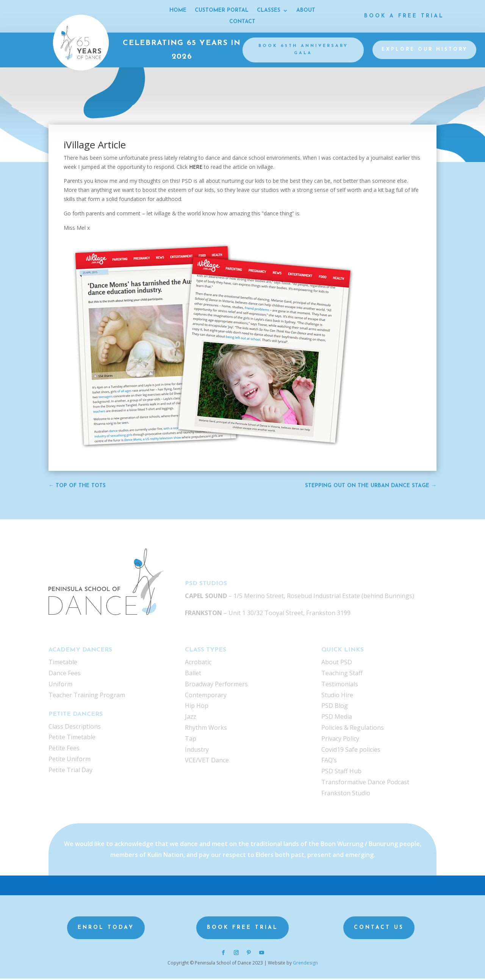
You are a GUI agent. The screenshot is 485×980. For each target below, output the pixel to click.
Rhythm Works (206, 729)
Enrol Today (106, 929)
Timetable (63, 664)
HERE (196, 168)
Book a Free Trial (404, 16)
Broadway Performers (216, 686)
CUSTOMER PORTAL (222, 11)
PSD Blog (335, 707)
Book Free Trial (242, 929)
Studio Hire (337, 696)
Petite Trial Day (70, 771)
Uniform (60, 686)
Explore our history (424, 51)
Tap (191, 740)
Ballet (193, 675)
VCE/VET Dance (207, 762)
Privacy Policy (340, 740)
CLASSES (269, 11)
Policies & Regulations (353, 729)
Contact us (379, 929)
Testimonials (340, 686)
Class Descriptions (75, 728)
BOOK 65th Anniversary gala (303, 50)
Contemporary (206, 696)
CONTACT (242, 22)
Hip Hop (197, 707)
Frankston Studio (346, 795)
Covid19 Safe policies (351, 751)
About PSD (337, 664)
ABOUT (306, 11)
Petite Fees (64, 749)
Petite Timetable (72, 739)
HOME (178, 11)
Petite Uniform (70, 760)
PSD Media (337, 718)
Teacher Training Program (87, 696)
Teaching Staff (342, 675)
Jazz (191, 718)
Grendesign (305, 964)
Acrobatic (198, 664)
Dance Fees (65, 675)
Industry (197, 751)
